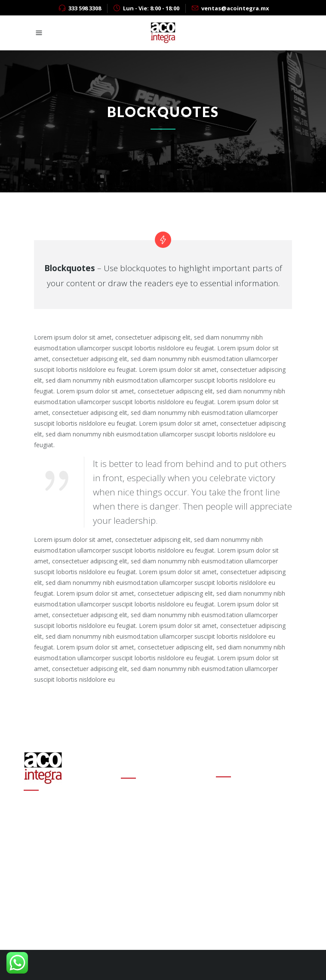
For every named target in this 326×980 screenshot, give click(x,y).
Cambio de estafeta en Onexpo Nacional (153, 807)
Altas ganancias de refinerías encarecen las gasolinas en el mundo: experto (161, 856)
